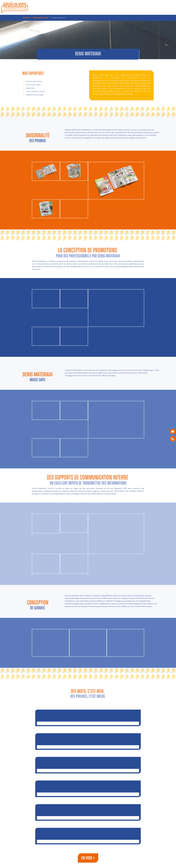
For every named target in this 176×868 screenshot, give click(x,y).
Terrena (88, 806)
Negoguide (88, 711)
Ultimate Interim (88, 759)
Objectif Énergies (88, 735)
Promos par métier (33, 85)
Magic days (30, 88)
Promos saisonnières (34, 81)
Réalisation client (41, 18)
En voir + (88, 858)
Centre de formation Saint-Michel (88, 782)
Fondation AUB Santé (88, 830)
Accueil (26, 18)
